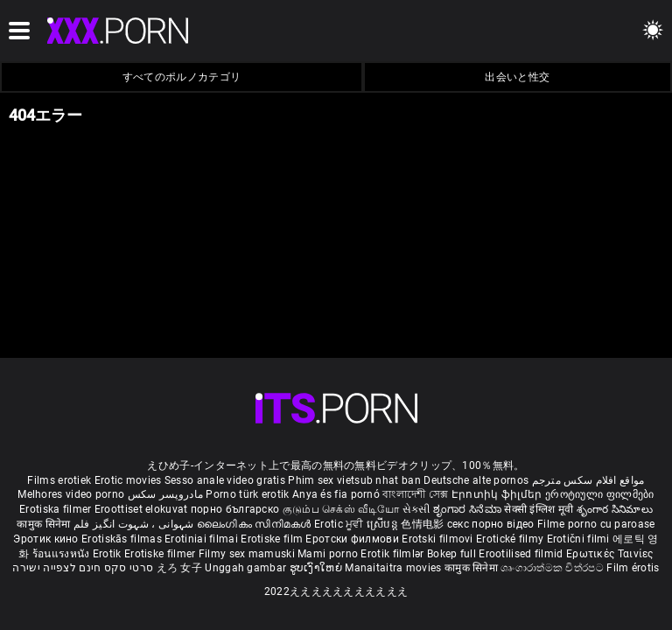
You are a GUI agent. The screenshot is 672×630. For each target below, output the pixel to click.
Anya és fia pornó (336, 494)
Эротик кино (47, 539)
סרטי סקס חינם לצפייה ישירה (83, 568)
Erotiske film (273, 539)
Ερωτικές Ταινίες (610, 554)
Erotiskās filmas (123, 539)
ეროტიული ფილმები (600, 494)
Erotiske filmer (161, 554)
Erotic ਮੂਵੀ (340, 524)
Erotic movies (129, 480)
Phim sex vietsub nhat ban (354, 480)
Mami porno (328, 554)
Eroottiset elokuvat (143, 509)
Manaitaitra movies (395, 568)
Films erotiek (59, 480)
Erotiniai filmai (203, 539)
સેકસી (416, 509)
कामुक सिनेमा (45, 524)
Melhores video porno (71, 494)
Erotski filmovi (439, 539)
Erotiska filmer (57, 509)
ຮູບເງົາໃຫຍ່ (318, 568)
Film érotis (633, 568)
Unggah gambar (247, 568)
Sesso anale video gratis (225, 480)
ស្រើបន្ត (384, 524)
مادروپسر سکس (166, 494)
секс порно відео (491, 524)
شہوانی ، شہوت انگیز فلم (135, 524)
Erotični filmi (580, 539)
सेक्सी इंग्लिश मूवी (539, 509)
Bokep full (451, 554)
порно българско (235, 509)
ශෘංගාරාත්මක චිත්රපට (553, 568)
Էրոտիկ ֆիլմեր (498, 494)
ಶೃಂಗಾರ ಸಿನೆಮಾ (469, 509)
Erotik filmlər (394, 554)
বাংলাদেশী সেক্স (415, 494)
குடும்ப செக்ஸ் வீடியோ (341, 509)
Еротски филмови (353, 539)
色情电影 (424, 524)
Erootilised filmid (522, 554)
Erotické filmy (511, 539)
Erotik (108, 554)
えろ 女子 (180, 568)
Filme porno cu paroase (596, 524)
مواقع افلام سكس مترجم (588, 480)
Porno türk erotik (247, 494)
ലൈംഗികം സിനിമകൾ (255, 524)
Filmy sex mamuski (247, 554)
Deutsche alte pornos (476, 480)
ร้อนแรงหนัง (63, 554)
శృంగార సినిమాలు (615, 509)
